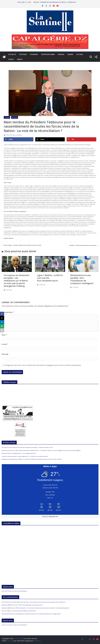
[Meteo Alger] (50, 504)
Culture (80, 54)
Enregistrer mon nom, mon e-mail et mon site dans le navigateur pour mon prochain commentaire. (43, 365)
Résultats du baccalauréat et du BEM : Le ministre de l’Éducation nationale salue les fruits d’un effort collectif (59, 3)
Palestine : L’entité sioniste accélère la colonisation (84, 245)
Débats (20, 59)
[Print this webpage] (2, 330)
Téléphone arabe (48, 54)
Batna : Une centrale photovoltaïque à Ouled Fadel (22, 611)
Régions (61, 54)
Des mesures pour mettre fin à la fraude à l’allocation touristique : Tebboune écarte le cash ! (27, 447)
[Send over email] (2, 326)
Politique (23, 54)
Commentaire (8, 312)
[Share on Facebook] (19, 139)
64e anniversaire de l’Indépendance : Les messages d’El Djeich (19, 453)
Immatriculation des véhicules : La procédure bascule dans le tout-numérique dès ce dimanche (39, 602)
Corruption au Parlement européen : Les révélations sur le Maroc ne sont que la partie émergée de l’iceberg (17, 281)
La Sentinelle (18, 135)
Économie (34, 54)
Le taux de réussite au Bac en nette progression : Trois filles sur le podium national (25, 456)
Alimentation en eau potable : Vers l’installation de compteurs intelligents (82, 279)
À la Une (7, 117)
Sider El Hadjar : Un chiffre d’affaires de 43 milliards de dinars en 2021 (22, 245)
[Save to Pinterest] (81, 139)
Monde (70, 54)
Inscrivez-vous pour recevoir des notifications (14, 591)
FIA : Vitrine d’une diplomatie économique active (29, 605)
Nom (4, 335)
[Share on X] (50, 139)
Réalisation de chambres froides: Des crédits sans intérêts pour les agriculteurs (39, 614)
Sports (11, 59)
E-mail (5, 344)
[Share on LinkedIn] (2, 322)
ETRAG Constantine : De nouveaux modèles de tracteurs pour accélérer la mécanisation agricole (42, 608)
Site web (5, 354)
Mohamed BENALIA (7, 605)
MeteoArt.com (54, 517)
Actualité (12, 54)
